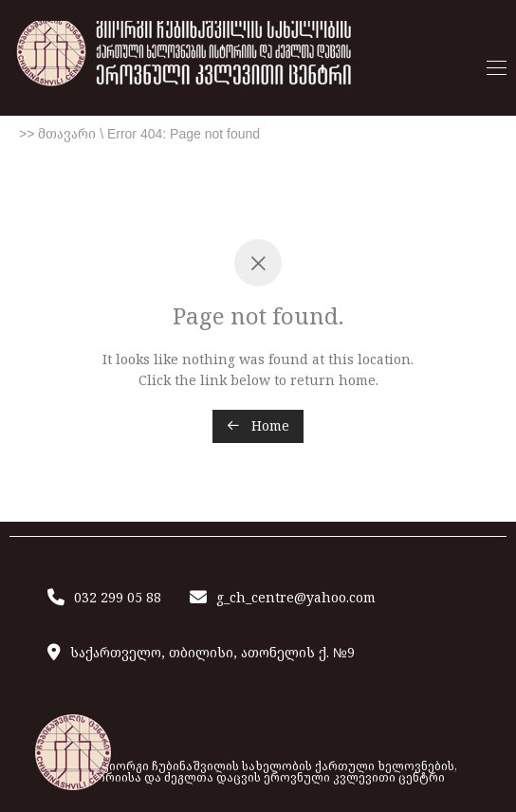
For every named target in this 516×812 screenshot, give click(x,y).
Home (258, 425)
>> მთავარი (57, 134)
